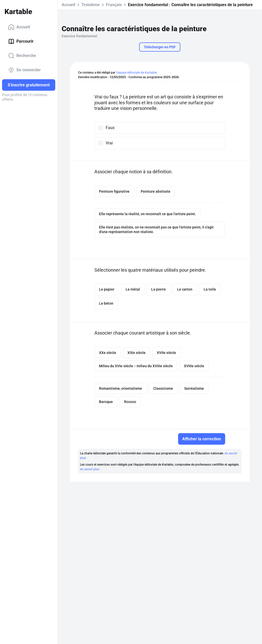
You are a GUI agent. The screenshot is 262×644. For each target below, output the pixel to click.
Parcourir (21, 41)
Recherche (22, 56)
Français (114, 5)
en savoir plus (90, 469)
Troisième (91, 5)
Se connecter (24, 70)
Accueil (19, 27)
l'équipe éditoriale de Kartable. (137, 73)
